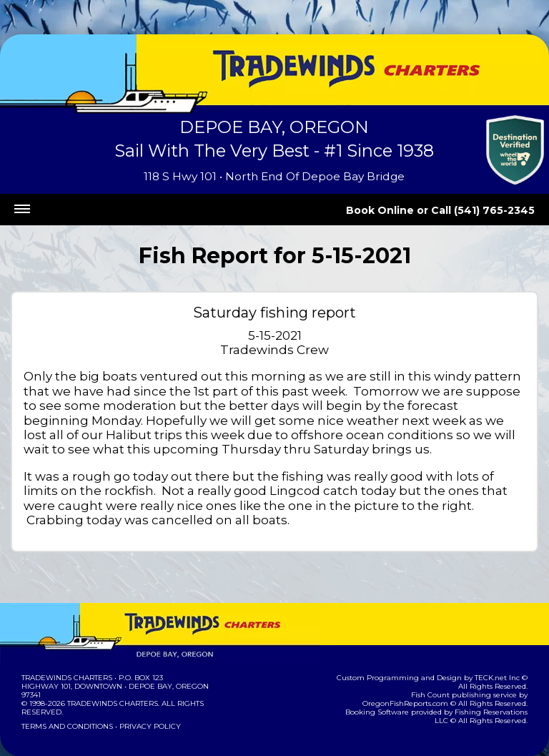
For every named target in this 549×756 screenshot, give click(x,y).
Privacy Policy (146, 697)
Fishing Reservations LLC (479, 683)
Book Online (400, 210)
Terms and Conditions (66, 697)
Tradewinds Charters (66, 648)
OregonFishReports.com (481, 666)
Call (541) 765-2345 (490, 210)
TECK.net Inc (489, 648)
